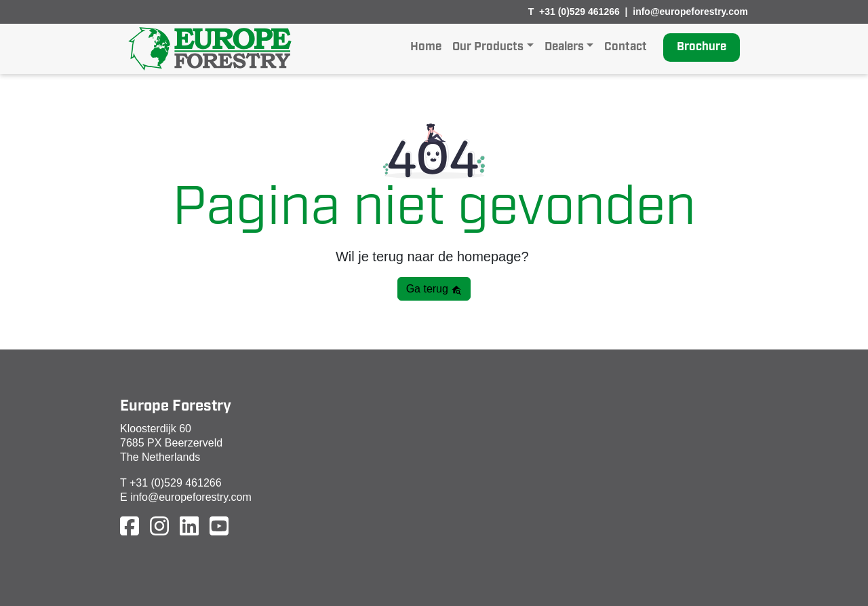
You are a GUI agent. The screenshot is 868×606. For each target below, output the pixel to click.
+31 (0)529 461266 (579, 12)
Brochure (702, 47)
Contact (626, 47)
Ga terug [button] (434, 289)
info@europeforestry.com (690, 12)
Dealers (564, 47)
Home (426, 47)
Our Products (488, 47)
